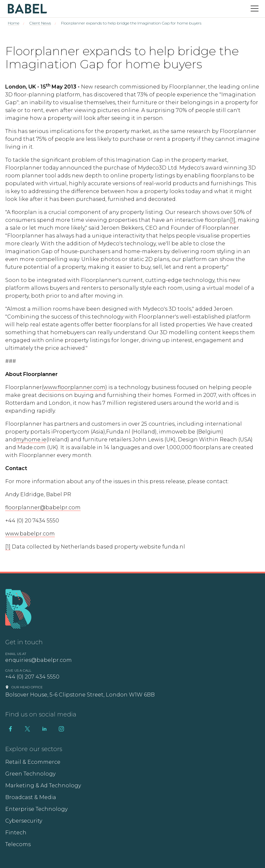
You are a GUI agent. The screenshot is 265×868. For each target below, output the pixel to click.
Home (14, 23)
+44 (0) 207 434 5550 (32, 677)
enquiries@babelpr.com (39, 660)
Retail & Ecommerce (33, 762)
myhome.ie (31, 440)
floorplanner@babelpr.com (43, 508)
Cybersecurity (24, 821)
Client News (40, 23)
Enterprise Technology (36, 809)
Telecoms (18, 844)
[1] (233, 220)
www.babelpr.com (30, 534)
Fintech (16, 833)
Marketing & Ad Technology (43, 786)
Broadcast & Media (31, 797)
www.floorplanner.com (74, 387)
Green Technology (30, 774)
